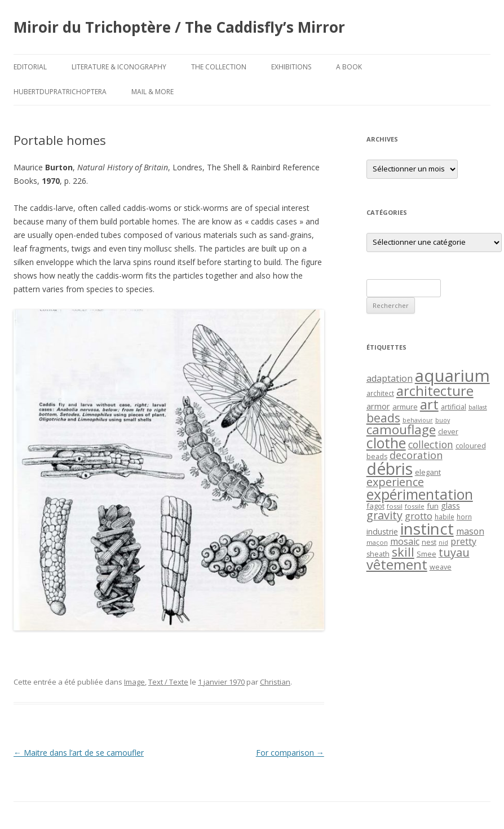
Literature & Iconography (119, 67)
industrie (382, 532)
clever (448, 432)
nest (429, 542)
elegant (428, 472)
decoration (416, 455)
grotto (419, 516)
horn (464, 517)
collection (431, 444)
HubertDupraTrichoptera (60, 92)
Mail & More (152, 92)
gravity (384, 515)
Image (134, 682)
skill (403, 552)
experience (395, 482)
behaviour (418, 420)
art (429, 404)
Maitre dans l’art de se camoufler (79, 753)
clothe (386, 443)
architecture (435, 391)
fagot (375, 506)
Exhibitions (291, 67)
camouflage (401, 429)
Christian (275, 682)
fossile (415, 506)
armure (405, 407)
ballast (478, 407)
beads (383, 418)
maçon (377, 542)
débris (390, 469)
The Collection (219, 67)
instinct (427, 528)
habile (445, 517)
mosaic (405, 541)
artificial (454, 407)
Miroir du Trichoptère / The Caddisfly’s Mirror (179, 27)
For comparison (290, 753)
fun (433, 506)
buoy (443, 420)
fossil (395, 506)
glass (450, 506)
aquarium (452, 376)
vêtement (397, 565)
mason (470, 531)
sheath (378, 554)
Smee (426, 554)
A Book (349, 67)
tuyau (454, 552)
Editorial (30, 67)
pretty (463, 541)
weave (441, 567)
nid (443, 543)
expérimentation (420, 494)
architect (380, 393)
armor (378, 406)
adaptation (390, 378)
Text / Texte (168, 682)
